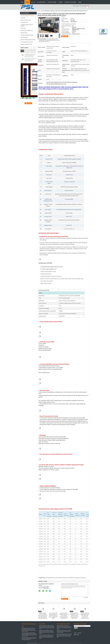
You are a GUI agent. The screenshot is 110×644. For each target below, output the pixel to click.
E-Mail (75, 633)
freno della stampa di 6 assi (50, 578)
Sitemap (79, 633)
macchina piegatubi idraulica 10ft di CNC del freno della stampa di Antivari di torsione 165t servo (30, 55)
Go (89, 8)
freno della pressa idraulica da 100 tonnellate (64, 578)
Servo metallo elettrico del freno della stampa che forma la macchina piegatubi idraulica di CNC (30, 60)
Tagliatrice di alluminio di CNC (26, 44)
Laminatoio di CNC (24, 22)
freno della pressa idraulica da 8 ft (80, 578)
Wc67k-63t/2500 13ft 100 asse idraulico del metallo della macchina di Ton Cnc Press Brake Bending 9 (29, 639)
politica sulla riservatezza (32, 643)
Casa (22, 2)
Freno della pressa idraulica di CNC (34, 11)
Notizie (80, 2)
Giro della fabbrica (41, 2)
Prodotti (27, 2)
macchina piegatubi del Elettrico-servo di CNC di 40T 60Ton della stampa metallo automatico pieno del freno (85, 616)
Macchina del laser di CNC (26, 20)
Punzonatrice (23, 28)
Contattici (60, 2)
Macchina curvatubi (24, 37)
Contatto (65, 36)
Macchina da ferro (24, 33)
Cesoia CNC (23, 18)
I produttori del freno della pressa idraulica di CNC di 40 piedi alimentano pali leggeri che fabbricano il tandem (64, 616)
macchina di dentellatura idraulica (27, 35)
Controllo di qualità (52, 2)
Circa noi (33, 2)
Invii (76, 628)
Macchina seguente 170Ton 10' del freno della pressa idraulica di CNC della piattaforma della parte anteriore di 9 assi (43, 616)
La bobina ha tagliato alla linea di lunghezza (27, 25)
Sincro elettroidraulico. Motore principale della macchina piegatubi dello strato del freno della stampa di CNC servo (49, 40)
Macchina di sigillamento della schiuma (28, 40)
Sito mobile (76, 635)
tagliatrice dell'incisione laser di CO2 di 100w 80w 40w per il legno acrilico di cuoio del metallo (64, 631)
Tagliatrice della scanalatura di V (27, 30)
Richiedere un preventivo (70, 2)
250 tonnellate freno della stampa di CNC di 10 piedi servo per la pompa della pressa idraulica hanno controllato (74, 616)
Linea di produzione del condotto (27, 42)
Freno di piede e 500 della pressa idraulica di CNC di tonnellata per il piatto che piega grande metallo (53, 616)
